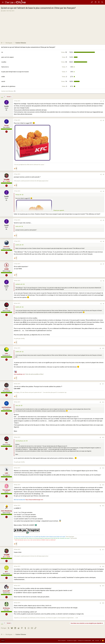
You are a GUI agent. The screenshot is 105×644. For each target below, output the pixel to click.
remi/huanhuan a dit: (21, 441)
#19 (103, 586)
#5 (103, 220)
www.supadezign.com (19, 374)
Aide (93, 641)
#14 (103, 468)
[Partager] (101, 101)
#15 (103, 485)
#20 (103, 603)
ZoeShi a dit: (19, 245)
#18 (103, 567)
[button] (3, 2)
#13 (103, 437)
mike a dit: (18, 406)
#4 (103, 191)
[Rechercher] (102, 2)
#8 (103, 281)
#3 (103, 174)
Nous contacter (62, 641)
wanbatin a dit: (19, 284)
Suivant (9, 97)
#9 (103, 304)
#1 (103, 101)
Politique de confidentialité (84, 641)
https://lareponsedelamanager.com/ (34, 500)
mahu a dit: (18, 226)
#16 (103, 506)
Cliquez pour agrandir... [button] (59, 210)
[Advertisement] (52, 26)
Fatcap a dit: (18, 195)
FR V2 (3, 641)
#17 (103, 550)
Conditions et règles (72, 641)
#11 (103, 384)
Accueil (97, 641)
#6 (103, 241)
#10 (103, 348)
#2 (103, 120)
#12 (103, 402)
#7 (103, 264)
